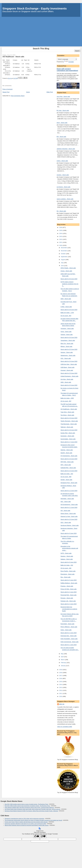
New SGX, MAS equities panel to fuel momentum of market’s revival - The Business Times (27, 806)
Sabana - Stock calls (67, 559)
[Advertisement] (41, 32)
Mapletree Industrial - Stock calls (65, 149)
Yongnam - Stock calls (67, 329)
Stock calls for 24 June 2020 (69, 361)
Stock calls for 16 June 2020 (69, 459)
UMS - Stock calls (66, 382)
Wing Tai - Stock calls (67, 343)
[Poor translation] (43, 836)
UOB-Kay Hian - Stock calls (69, 364)
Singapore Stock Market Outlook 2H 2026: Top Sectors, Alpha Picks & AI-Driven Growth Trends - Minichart (31, 811)
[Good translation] (37, 836)
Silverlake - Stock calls (67, 499)
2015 (61, 682)
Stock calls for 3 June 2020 (69, 604)
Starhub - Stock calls (67, 450)
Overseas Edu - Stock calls (69, 636)
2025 (61, 230)
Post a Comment (8, 89)
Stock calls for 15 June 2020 (69, 471)
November (64, 251)
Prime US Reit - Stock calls (69, 589)
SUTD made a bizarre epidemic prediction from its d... (69, 284)
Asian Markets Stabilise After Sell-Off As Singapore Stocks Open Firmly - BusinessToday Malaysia (29, 808)
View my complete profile (65, 727)
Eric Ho (62, 704)
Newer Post (6, 92)
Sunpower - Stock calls (67, 436)
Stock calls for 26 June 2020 (69, 337)
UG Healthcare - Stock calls (69, 409)
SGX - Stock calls (66, 522)
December (64, 248)
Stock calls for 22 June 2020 (69, 385)
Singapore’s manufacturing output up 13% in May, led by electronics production (24, 819)
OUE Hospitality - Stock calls (69, 639)
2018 (61, 673)
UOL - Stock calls (66, 358)
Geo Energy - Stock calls (63, 187)
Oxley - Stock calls (66, 630)
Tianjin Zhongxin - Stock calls (69, 421)
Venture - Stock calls (67, 352)
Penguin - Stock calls (67, 598)
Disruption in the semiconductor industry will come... (69, 548)
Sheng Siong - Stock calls (68, 513)
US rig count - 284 (66, 568)
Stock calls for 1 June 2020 (69, 645)
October (63, 254)
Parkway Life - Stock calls (68, 601)
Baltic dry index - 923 (67, 474)
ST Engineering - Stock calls (69, 456)
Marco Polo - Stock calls (63, 97)
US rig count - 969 (66, 477)
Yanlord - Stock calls (67, 335)
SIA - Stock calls (65, 511)
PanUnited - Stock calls (67, 624)
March (63, 660)
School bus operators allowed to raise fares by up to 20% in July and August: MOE (25, 824)
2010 (61, 696)
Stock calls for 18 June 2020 (69, 430)
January (63, 666)
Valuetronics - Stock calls (68, 355)
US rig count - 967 (66, 316)
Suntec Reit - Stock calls (68, 433)
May (62, 654)
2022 (61, 239)
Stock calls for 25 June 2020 (69, 349)
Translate (69, 62)
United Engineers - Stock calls (69, 376)
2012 (61, 690)
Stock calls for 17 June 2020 (69, 442)
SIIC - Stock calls (66, 502)
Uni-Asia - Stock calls (67, 379)
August (63, 260)
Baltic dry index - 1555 (67, 398)
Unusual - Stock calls (67, 370)
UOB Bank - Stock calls (67, 367)
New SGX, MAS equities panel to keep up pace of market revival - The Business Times (26, 804)
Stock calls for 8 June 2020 (69, 562)
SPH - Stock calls (66, 465)
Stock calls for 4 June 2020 (69, 592)
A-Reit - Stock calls (66, 307)
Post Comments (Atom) (18, 96)
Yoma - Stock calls (66, 332)
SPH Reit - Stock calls (67, 462)
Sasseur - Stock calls (67, 556)
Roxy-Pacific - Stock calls (68, 571)
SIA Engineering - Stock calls (69, 505)
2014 (61, 684)
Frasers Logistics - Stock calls (64, 199)
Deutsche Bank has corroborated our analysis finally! (69, 609)
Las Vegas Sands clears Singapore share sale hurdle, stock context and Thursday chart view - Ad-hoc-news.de (33, 809)
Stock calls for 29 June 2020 (69, 310)
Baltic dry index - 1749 (67, 313)
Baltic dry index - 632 (67, 565)
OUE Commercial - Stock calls (70, 642)
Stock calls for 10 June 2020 (69, 519)
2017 (61, 676)
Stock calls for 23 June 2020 (69, 373)
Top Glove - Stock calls (67, 415)
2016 (61, 678)
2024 (61, 233)
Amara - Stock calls (66, 271)
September (64, 257)
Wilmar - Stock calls (66, 346)
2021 (61, 242)
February (64, 663)
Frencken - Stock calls (62, 175)
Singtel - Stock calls (66, 480)
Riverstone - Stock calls (68, 574)
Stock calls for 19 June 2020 (69, 418)
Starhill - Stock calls (66, 453)
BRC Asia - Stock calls (62, 110)
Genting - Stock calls (62, 161)
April (62, 657)
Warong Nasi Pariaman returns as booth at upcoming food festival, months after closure (27, 825)
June (63, 266)
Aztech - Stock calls (61, 123)
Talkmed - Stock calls (67, 427)
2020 (61, 245)
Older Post (50, 92)
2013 (61, 687)
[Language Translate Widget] (67, 59)
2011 (61, 693)
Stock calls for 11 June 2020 (69, 507)
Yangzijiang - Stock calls (68, 340)
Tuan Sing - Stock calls (67, 412)
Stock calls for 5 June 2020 (69, 580)
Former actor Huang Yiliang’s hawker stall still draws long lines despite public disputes (26, 822)
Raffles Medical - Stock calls (69, 583)
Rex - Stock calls (66, 577)
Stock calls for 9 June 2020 (69, 533)
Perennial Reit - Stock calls (69, 595)
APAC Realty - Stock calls (68, 268)
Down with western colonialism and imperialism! (67, 70)
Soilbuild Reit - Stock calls (68, 468)
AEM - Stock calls (61, 137)
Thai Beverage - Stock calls (69, 424)
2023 (61, 236)
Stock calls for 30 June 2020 (69, 279)
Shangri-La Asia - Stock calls (69, 516)
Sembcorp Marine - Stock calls (70, 525)
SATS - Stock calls (66, 553)
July (62, 263)
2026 (61, 227)
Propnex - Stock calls (67, 586)
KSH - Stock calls (61, 211)
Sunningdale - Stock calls (68, 439)
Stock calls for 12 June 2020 (69, 491)
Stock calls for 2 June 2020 (69, 633)
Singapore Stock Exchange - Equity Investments (35, 9)
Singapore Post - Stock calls (69, 483)
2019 (61, 670)
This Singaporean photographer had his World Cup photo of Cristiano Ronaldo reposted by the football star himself (33, 820)
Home (28, 92)
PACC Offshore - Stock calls (69, 627)
